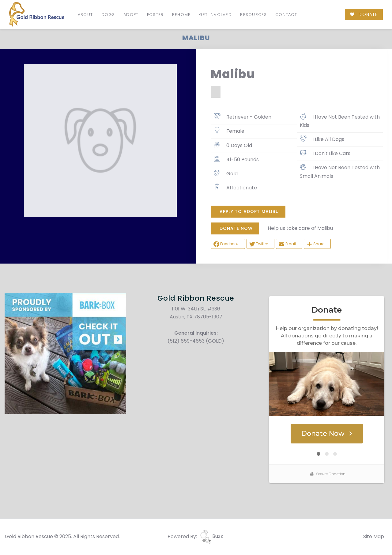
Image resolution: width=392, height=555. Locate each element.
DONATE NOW (236, 228)
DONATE (364, 14)
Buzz (211, 536)
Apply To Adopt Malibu (249, 211)
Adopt (131, 15)
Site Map (374, 536)
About (85, 15)
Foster (155, 15)
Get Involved (215, 15)
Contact (286, 15)
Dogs (108, 15)
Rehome (181, 15)
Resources (253, 15)
